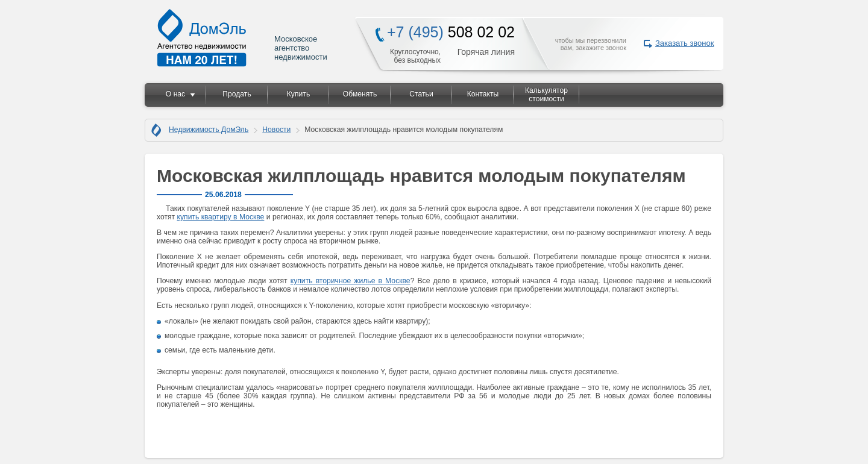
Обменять (360, 94)
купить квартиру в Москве (221, 217)
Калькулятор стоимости (546, 95)
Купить (298, 94)
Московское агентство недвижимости (243, 38)
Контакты (483, 94)
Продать (237, 94)
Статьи (421, 94)
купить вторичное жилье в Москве (351, 281)
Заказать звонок (684, 43)
